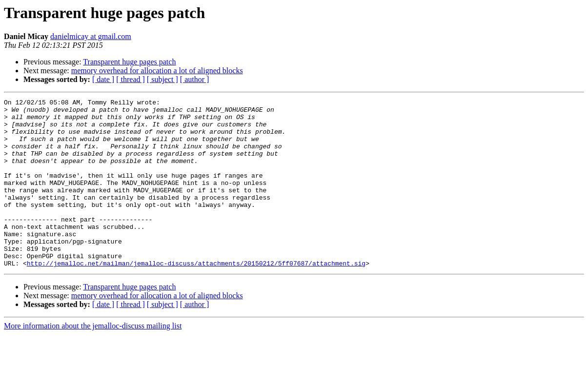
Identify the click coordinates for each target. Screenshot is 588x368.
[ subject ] (162, 79)
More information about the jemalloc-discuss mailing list (93, 359)
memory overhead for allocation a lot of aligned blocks (157, 71)
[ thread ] (131, 79)
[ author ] (195, 79)
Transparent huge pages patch (129, 62)
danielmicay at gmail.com (91, 36)
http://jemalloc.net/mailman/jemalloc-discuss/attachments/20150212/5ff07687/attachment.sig (196, 297)
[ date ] (103, 79)
